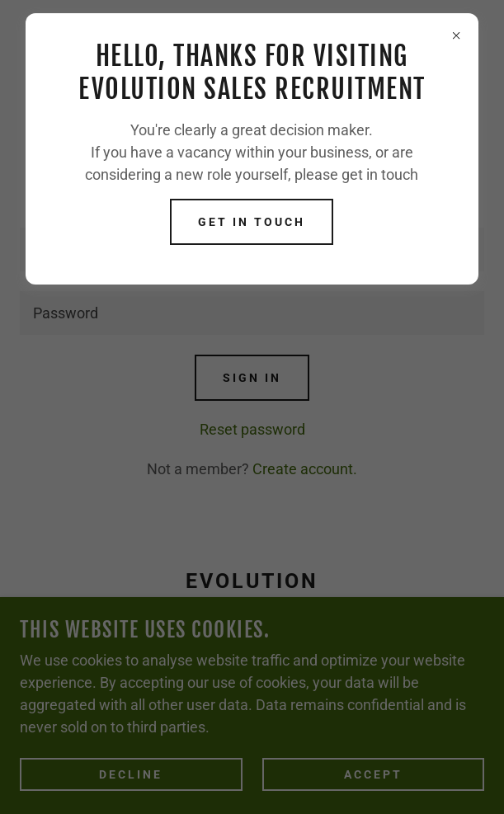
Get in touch (252, 222)
